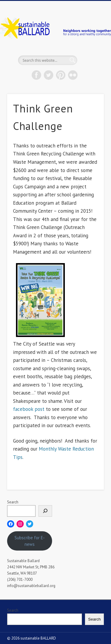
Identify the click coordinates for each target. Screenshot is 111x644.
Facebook (36, 75)
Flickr (73, 75)
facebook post (29, 409)
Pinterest (61, 75)
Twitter (49, 75)
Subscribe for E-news (30, 541)
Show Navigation (90, 53)
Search (13, 502)
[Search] (45, 511)
